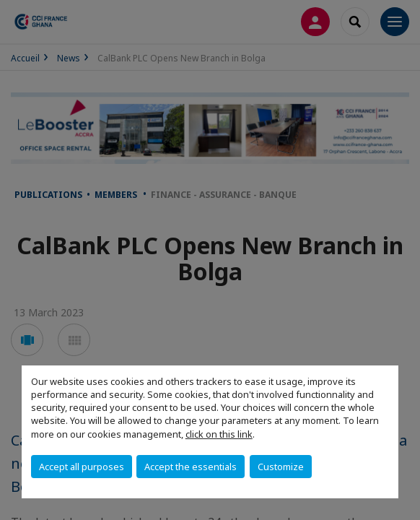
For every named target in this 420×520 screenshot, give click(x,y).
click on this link (219, 434)
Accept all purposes (82, 467)
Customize (281, 467)
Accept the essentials (191, 467)
